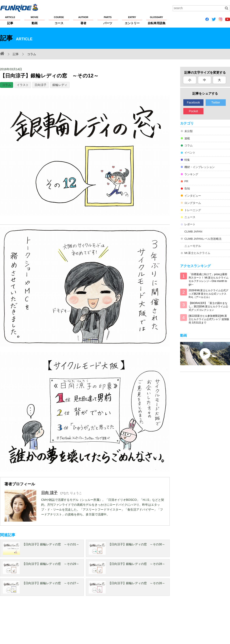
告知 (187, 188)
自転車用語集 (156, 20)
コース (59, 20)
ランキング (191, 174)
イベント (190, 153)
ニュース (190, 217)
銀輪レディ (60, 85)
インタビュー (193, 196)
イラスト (23, 85)
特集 (187, 160)
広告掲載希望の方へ (173, 623)
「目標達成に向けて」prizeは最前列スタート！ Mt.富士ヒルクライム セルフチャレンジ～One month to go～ (209, 279)
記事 (10, 20)
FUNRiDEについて (12, 623)
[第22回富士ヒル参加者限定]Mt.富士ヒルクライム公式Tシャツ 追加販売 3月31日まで (209, 319)
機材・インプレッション (200, 167)
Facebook (193, 102)
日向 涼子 (49, 493)
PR (186, 181)
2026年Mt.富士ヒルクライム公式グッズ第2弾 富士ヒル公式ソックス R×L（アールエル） (208, 294)
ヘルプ (102, 623)
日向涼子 (41, 85)
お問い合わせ (203, 623)
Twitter (216, 102)
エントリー (132, 20)
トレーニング (193, 210)
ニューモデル (193, 246)
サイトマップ (120, 623)
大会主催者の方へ (145, 623)
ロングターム (193, 203)
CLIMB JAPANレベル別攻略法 (203, 239)
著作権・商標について (79, 623)
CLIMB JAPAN (193, 232)
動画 (34, 20)
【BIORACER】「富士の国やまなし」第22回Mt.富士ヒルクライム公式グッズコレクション (208, 307)
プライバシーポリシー (46, 623)
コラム (7, 85)
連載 (187, 138)
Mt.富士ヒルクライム (197, 253)
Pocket (193, 111)
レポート (190, 224)
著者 (83, 20)
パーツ (108, 20)
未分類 (189, 131)
